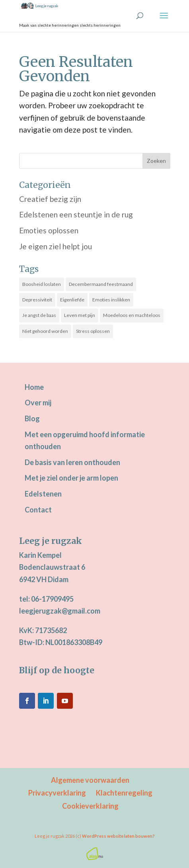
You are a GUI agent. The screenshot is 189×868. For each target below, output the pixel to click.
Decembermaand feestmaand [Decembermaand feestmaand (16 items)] (101, 284)
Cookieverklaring (90, 806)
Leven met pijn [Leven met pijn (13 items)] (80, 315)
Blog (32, 418)
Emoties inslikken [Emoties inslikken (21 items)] (111, 300)
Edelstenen (43, 494)
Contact (38, 510)
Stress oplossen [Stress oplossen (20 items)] (93, 331)
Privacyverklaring (57, 793)
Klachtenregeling (124, 793)
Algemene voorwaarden (90, 780)
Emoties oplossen (49, 230)
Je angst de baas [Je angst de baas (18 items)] (39, 315)
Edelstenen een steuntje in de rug (76, 214)
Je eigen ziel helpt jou (56, 246)
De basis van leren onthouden (72, 462)
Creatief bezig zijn (50, 199)
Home (34, 387)
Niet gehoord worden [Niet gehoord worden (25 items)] (45, 331)
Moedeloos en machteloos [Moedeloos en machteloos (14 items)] (132, 315)
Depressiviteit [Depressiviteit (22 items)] (37, 300)
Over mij (38, 403)
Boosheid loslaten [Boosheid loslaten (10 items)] (42, 284)
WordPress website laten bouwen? (118, 836)
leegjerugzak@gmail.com (60, 611)
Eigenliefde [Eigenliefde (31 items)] (72, 300)
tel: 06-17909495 (46, 599)
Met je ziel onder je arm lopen (71, 478)
